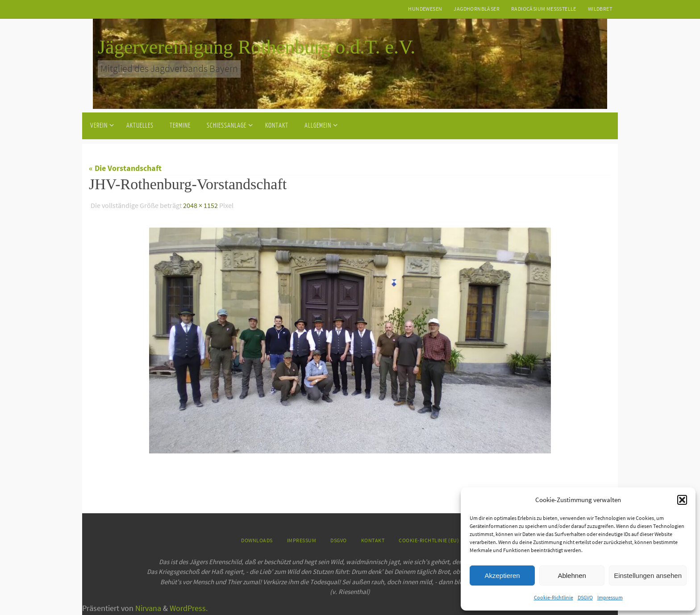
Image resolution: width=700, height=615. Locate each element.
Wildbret (600, 9)
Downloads (257, 540)
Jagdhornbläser (477, 9)
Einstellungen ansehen (648, 576)
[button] (682, 500)
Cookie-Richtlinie (554, 597)
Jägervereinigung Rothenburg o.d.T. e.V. (256, 47)
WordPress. (189, 608)
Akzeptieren (502, 576)
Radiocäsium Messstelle (544, 9)
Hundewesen (425, 9)
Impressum (610, 597)
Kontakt (373, 540)
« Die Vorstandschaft (125, 168)
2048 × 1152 (200, 205)
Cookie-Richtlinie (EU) (429, 540)
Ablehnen (572, 576)
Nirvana (148, 608)
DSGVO (585, 597)
